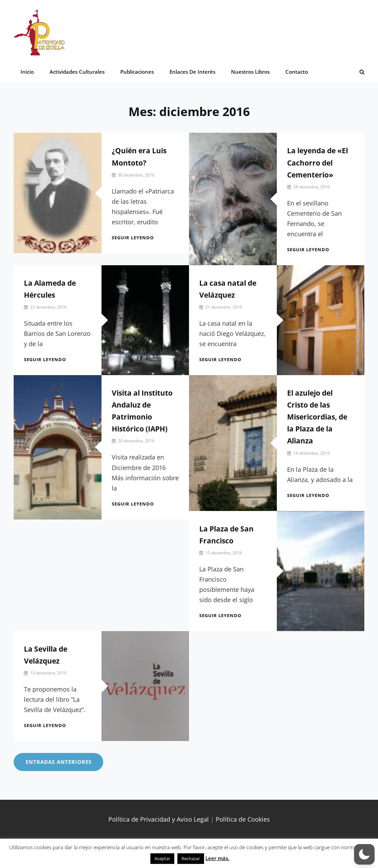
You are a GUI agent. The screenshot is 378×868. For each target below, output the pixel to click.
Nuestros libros (249, 72)
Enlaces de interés (191, 72)
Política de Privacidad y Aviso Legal (159, 820)
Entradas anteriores (59, 762)
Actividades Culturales (77, 72)
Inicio (27, 72)
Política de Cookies (243, 820)
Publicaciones (136, 72)
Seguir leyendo (133, 238)
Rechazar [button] (191, 858)
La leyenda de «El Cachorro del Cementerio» (318, 163)
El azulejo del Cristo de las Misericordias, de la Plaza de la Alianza (317, 417)
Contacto (295, 72)
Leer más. (217, 858)
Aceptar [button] (162, 858)
